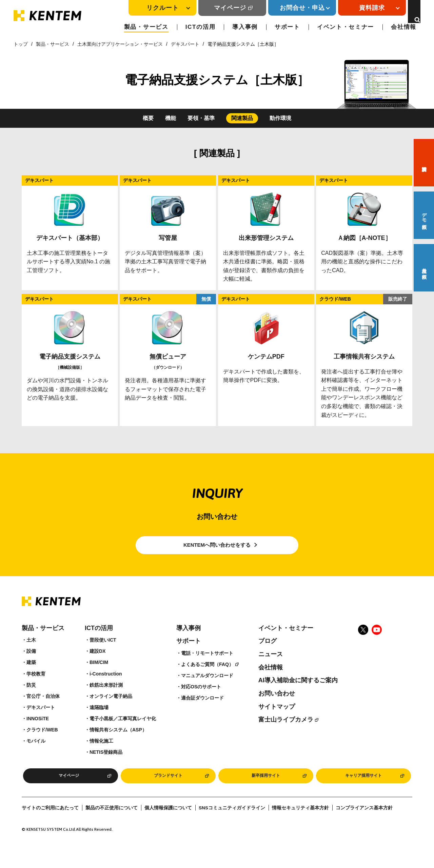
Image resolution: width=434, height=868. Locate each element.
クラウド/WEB (42, 743)
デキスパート (185, 44)
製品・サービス (146, 27)
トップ (21, 44)
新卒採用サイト (266, 790)
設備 (31, 664)
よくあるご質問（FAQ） (207, 678)
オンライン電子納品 (111, 709)
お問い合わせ (277, 707)
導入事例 (245, 27)
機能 (171, 118)
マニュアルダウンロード (207, 689)
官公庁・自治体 (43, 709)
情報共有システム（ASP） (118, 743)
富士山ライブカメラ (286, 733)
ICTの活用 (201, 27)
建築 (31, 675)
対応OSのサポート (201, 700)
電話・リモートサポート (207, 666)
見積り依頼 (424, 268)
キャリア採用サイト (363, 790)
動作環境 (280, 118)
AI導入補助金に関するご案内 (298, 693)
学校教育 (36, 687)
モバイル (36, 754)
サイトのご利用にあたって (50, 823)
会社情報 (404, 27)
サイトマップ (277, 720)
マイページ (222, 8)
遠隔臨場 (99, 721)
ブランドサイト (168, 790)
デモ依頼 (424, 215)
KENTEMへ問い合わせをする (217, 551)
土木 (31, 653)
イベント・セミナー (346, 27)
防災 (31, 698)
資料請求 (424, 163)
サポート (287, 27)
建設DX (97, 664)
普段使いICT (103, 653)
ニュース (271, 667)
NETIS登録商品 (106, 765)
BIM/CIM (99, 675)
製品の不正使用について (112, 823)
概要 (148, 118)
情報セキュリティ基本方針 (300, 823)
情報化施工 (101, 754)
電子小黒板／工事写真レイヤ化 (123, 732)
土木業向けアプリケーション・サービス (120, 44)
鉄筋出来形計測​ (106, 698)
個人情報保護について (168, 823)
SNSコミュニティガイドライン (232, 823)
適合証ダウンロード (202, 711)
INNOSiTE (38, 732)
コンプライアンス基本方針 (364, 823)
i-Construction (106, 687)
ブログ (268, 654)
